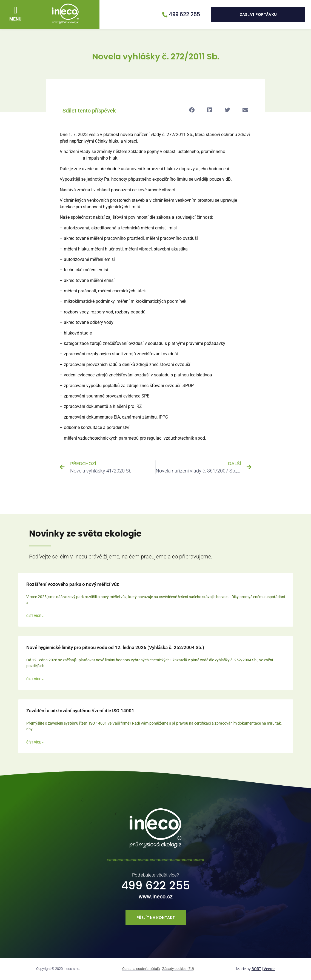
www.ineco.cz (156, 897)
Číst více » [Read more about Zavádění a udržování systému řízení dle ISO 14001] (35, 742)
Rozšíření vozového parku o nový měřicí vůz (73, 584)
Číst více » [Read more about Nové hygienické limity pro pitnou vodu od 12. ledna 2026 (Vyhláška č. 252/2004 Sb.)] (35, 679)
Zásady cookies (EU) (178, 969)
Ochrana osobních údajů (141, 969)
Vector (269, 969)
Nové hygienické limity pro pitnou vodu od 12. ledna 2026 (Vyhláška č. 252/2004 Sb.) (115, 647)
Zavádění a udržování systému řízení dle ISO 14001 (80, 711)
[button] (15, 10)
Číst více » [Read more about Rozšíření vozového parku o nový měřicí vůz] (35, 616)
